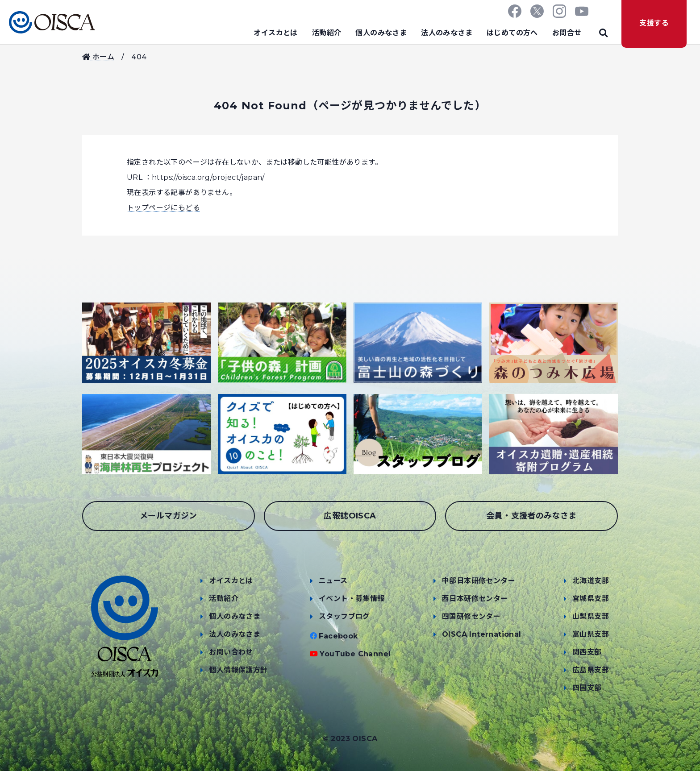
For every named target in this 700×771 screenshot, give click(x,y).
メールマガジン (169, 516)
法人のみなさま (447, 33)
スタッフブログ (344, 616)
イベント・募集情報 (352, 599)
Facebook (338, 636)
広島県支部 (591, 670)
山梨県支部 (591, 616)
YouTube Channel (355, 654)
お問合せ (567, 33)
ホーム (98, 57)
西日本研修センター (475, 599)
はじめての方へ (512, 33)
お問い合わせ (231, 652)
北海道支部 (591, 581)
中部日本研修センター (479, 581)
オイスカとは (275, 33)
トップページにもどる (163, 208)
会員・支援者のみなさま (531, 516)
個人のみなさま (381, 33)
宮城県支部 (591, 599)
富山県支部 (591, 634)
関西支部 (587, 652)
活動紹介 (327, 33)
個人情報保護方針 (238, 670)
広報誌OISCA (350, 516)
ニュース (333, 581)
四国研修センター (471, 616)
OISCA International (482, 634)
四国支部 (587, 688)
